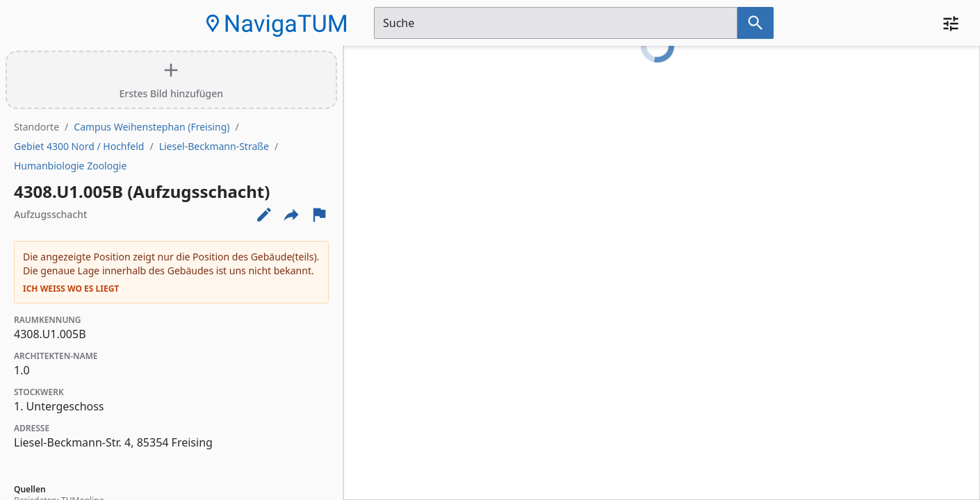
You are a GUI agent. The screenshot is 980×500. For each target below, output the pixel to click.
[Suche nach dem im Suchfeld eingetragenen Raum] (756, 23)
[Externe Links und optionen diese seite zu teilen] (291, 215)
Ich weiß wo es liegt (71, 289)
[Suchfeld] (556, 23)
